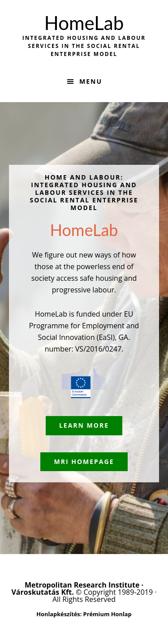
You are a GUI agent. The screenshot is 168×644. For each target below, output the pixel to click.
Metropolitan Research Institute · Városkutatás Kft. (77, 588)
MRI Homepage (84, 462)
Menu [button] (91, 81)
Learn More (84, 425)
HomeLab (84, 23)
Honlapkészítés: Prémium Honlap (84, 614)
